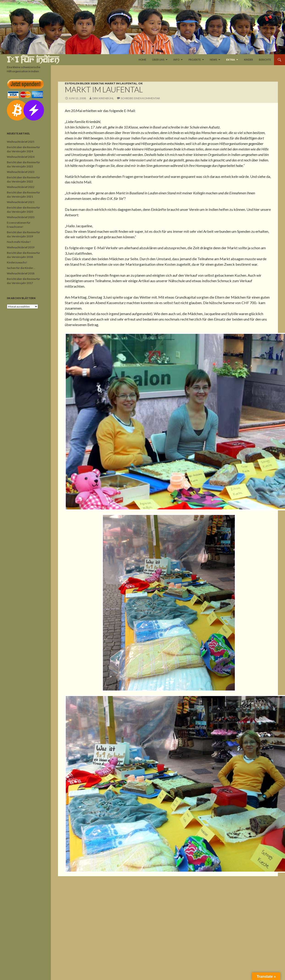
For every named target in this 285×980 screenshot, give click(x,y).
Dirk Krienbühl (103, 98)
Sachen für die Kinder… (21, 268)
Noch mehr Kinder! (19, 242)
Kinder (248, 60)
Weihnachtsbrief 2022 (21, 187)
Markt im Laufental (121, 83)
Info (176, 60)
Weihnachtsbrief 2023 (21, 172)
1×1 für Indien (33, 60)
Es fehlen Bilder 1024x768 (84, 83)
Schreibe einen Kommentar (140, 98)
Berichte (265, 60)
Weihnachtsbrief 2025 (21, 142)
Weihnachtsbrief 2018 (21, 273)
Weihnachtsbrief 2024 (21, 157)
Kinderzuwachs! (17, 262)
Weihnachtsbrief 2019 (21, 247)
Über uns (158, 60)
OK (140, 83)
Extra (230, 60)
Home (142, 60)
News (213, 60)
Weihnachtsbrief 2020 (21, 217)
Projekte (195, 60)
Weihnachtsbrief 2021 (21, 202)
